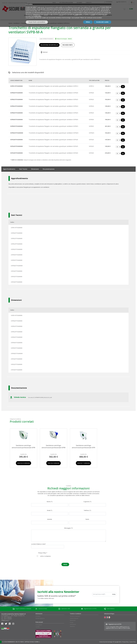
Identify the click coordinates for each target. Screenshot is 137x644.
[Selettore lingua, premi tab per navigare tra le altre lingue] (132, 3)
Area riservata (121, 2)
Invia (114, 594)
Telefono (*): (87, 510)
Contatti (89, 3)
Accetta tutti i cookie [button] (102, 639)
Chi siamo (79, 3)
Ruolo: (87, 519)
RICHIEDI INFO (68, 45)
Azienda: (50, 519)
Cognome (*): (87, 502)
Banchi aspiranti (54, 15)
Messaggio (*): (69, 528)
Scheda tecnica (18, 397)
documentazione (49, 169)
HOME (42, 15)
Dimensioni (35, 169)
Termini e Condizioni (75, 616)
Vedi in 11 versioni (83, 463)
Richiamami (108, 2)
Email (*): (50, 510)
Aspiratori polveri (84, 15)
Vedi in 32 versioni (23, 463)
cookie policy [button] (79, 631)
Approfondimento (9, 169)
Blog (54, 3)
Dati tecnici (23, 169)
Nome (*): (50, 502)
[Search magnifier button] (99, 9)
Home (10, 23)
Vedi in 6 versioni (54, 463)
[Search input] (68, 9)
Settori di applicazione (66, 3)
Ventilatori (99, 15)
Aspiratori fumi (69, 15)
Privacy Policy (42, 553)
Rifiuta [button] (88, 639)
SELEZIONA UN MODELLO (49, 45)
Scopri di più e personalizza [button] (37, 639)
